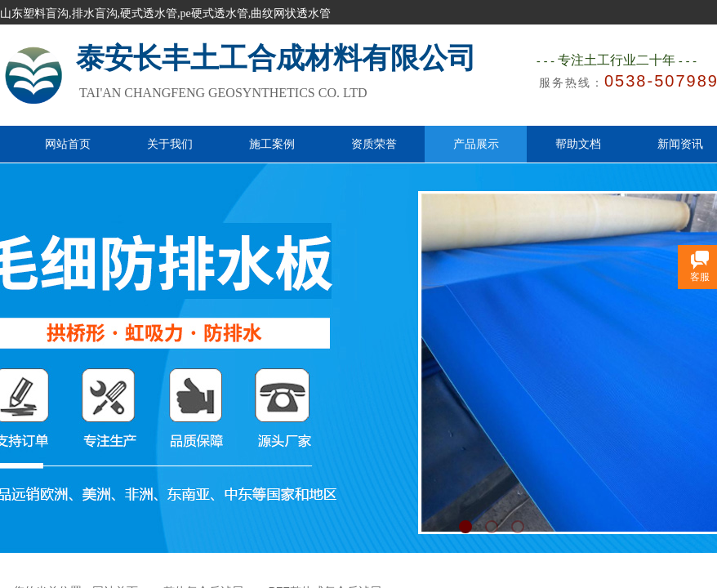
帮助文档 (578, 144)
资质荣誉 (374, 144)
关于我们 (170, 144)
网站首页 (68, 144)
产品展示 (476, 144)
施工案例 (272, 144)
